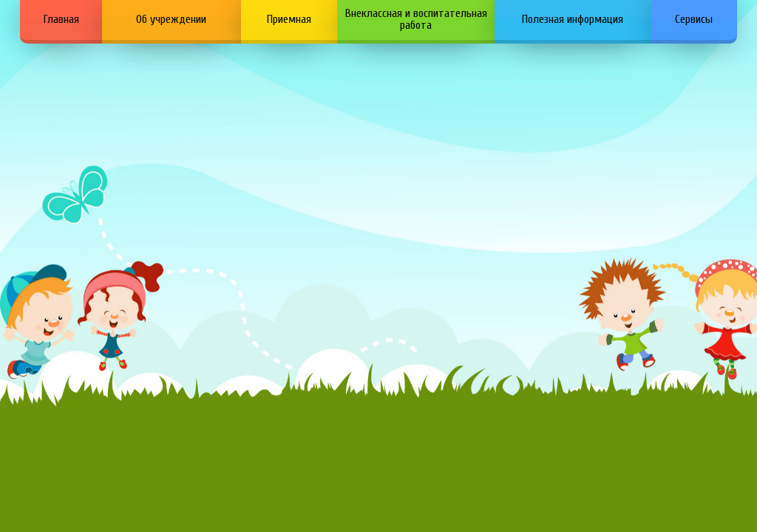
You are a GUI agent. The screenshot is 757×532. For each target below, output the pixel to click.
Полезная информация (573, 19)
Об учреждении (171, 19)
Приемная (289, 19)
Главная (61, 19)
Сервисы (694, 19)
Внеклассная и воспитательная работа (416, 19)
